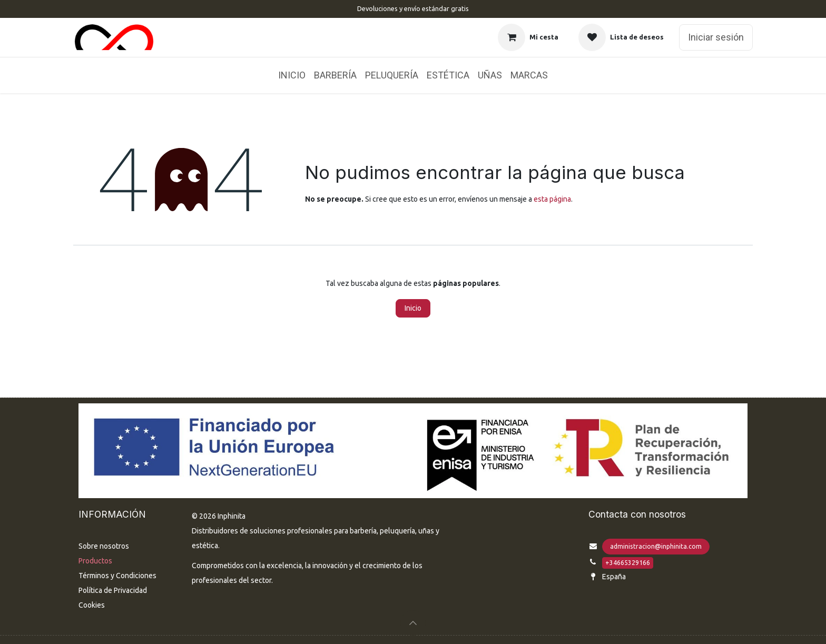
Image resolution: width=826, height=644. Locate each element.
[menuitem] (292, 75)
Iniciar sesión (716, 37)
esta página (552, 199)
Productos (95, 561)
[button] (413, 623)
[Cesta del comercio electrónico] (528, 37)
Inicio (413, 308)
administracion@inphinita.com (656, 546)
